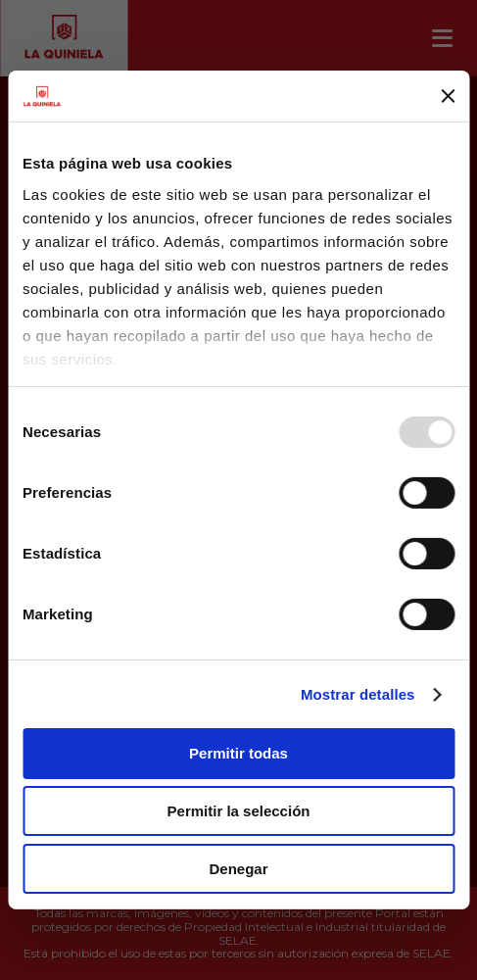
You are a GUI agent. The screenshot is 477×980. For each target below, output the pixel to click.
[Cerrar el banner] (448, 96)
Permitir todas (238, 753)
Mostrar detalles (358, 694)
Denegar (238, 869)
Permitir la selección (239, 811)
